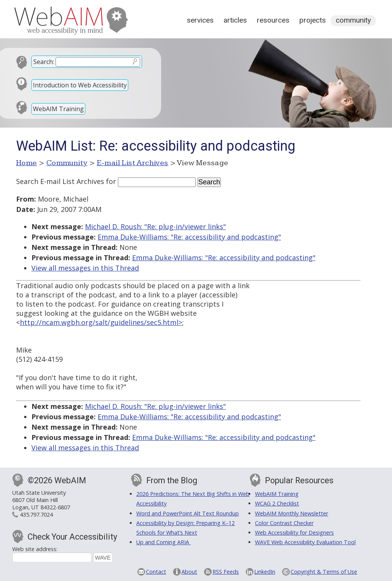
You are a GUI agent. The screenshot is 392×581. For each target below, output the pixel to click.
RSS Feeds (226, 572)
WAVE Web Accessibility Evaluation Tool (305, 542)
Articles (235, 20)
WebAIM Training (58, 109)
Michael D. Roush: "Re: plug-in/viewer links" (155, 226)
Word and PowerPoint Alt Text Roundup (188, 513)
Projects (313, 20)
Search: (44, 62)
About (189, 572)
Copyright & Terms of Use (324, 572)
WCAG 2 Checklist (277, 503)
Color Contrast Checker (284, 523)
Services (200, 20)
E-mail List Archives (133, 163)
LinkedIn (265, 572)
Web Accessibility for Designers (294, 533)
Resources (273, 20)
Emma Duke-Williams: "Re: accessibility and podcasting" (189, 237)
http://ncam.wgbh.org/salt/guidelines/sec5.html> (101, 322)
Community (353, 20)
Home (27, 163)
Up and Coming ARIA (163, 542)
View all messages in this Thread (85, 268)
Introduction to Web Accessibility (80, 85)
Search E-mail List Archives (60, 181)
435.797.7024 (36, 515)
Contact (156, 572)
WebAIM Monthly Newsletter (292, 513)
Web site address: (35, 549)
